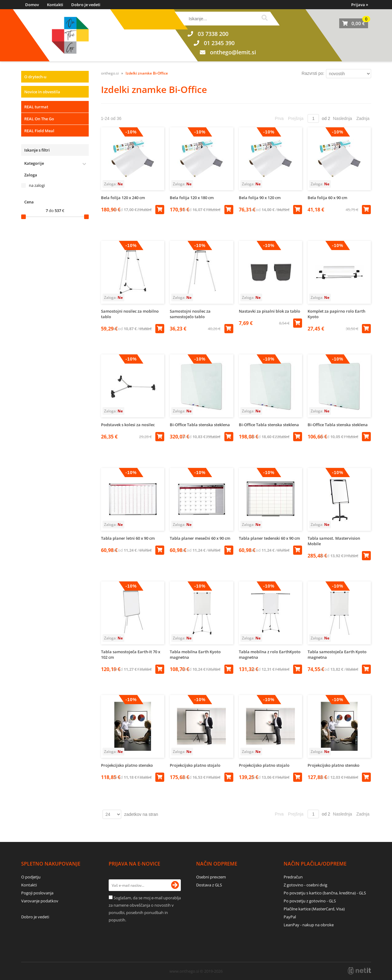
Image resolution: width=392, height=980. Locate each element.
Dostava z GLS (209, 885)
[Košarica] (354, 23)
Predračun (293, 877)
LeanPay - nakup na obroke (309, 925)
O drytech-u (35, 77)
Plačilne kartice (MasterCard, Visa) (314, 909)
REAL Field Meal (39, 131)
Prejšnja (296, 118)
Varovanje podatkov (40, 901)
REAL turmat (36, 107)
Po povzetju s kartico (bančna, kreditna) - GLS (325, 893)
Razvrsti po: (313, 73)
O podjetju (31, 877)
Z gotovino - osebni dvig (305, 885)
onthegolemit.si (233, 52)
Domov (32, 5)
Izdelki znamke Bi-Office (147, 73)
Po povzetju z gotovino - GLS (310, 901)
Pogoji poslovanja (37, 893)
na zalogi (37, 185)
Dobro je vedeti (86, 5)
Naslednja (343, 118)
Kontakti (55, 5)
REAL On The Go (39, 119)
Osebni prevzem (211, 877)
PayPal (290, 917)
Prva (279, 118)
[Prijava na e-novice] (175, 885)
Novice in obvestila (42, 92)
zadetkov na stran (141, 814)
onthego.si (110, 73)
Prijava (360, 5)
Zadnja (363, 118)
